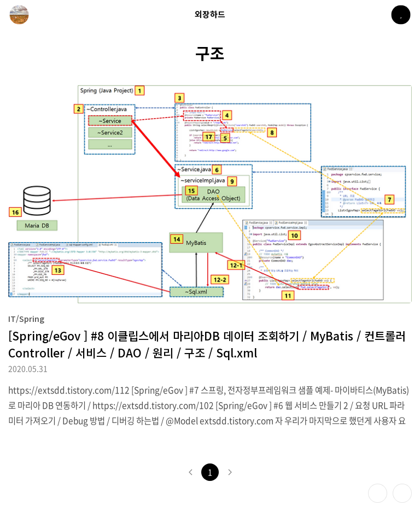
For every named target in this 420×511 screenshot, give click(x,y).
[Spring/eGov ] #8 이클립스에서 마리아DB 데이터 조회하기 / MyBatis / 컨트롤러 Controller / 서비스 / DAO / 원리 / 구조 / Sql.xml (207, 344)
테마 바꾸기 (378, 493)
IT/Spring (26, 318)
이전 (190, 472)
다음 (230, 472)
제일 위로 (402, 493)
